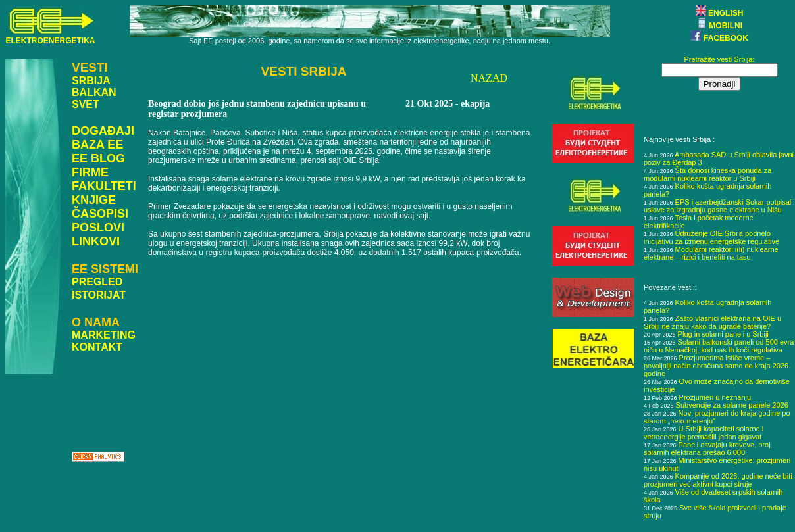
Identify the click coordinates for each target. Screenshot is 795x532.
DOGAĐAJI (103, 131)
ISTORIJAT (99, 295)
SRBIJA (91, 81)
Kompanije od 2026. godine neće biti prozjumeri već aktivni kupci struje (718, 480)
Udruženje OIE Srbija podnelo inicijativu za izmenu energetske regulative (711, 237)
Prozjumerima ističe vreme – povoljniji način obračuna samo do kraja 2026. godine (717, 366)
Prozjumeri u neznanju (715, 397)
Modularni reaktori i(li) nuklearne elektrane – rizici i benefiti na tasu (711, 253)
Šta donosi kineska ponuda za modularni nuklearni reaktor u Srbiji (707, 174)
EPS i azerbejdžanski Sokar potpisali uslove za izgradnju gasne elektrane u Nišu (718, 206)
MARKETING (104, 335)
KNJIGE (94, 200)
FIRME (90, 172)
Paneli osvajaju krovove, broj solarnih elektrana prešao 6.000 (707, 448)
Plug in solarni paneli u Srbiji (723, 334)
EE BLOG (98, 158)
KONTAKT (97, 347)
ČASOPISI (100, 214)
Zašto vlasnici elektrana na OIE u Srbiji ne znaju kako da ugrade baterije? (712, 322)
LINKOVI (96, 241)
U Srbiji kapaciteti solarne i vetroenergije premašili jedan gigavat (704, 433)
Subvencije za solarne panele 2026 (732, 405)
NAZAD (489, 78)
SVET (86, 104)
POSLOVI (98, 228)
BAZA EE (97, 145)
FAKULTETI (104, 186)
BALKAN (94, 92)
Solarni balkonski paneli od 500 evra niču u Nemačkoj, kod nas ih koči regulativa (719, 346)
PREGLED (97, 282)
